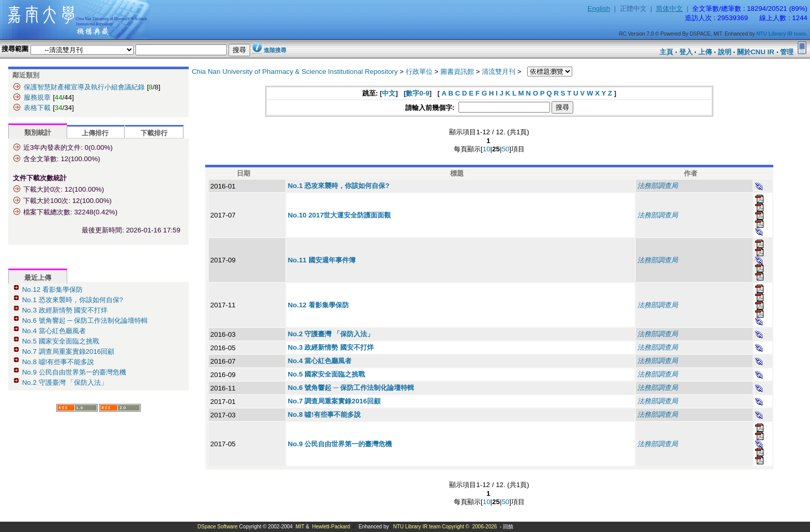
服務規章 (37, 97)
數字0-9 (417, 93)
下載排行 (154, 133)
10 (487, 149)
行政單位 (419, 72)
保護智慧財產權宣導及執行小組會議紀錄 (84, 87)
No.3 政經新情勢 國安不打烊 (65, 310)
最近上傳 (38, 278)
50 (505, 149)
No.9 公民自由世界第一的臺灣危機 (74, 372)
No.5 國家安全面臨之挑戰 (61, 341)
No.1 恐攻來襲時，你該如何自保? (73, 300)
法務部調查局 (658, 186)
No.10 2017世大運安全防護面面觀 (340, 215)
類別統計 (38, 132)
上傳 (705, 52)
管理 (787, 52)
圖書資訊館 (457, 72)
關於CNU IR (756, 52)
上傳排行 (95, 133)
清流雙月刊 (499, 72)
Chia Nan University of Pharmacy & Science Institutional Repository (295, 72)
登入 (686, 52)
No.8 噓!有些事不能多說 (58, 362)
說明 (725, 52)
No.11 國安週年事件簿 (322, 260)
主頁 (666, 52)
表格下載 (37, 108)
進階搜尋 (275, 50)
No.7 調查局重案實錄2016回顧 (68, 351)
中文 (389, 93)
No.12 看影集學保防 (52, 290)
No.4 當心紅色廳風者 (54, 331)
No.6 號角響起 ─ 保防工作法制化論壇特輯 (85, 320)
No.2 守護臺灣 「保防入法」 (65, 382)
